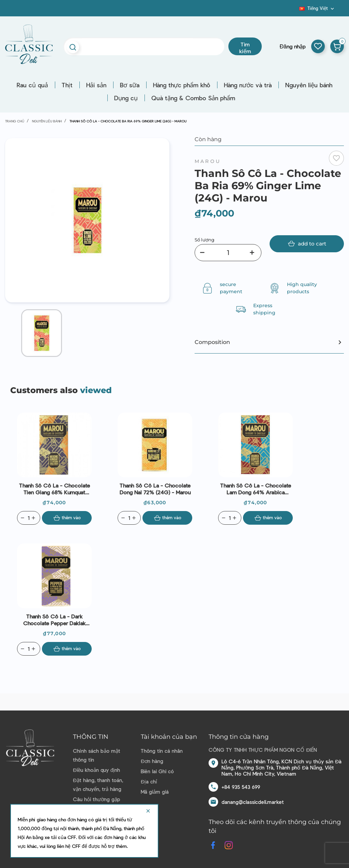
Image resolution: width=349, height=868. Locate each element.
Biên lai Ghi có (157, 771)
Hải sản (96, 85)
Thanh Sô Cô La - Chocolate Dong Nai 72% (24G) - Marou (155, 489)
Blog (295, 11)
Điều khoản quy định (96, 770)
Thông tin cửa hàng (239, 737)
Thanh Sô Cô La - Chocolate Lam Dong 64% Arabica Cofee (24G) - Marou (256, 489)
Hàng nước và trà (248, 85)
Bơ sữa (130, 85)
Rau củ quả (32, 85)
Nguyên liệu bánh (309, 85)
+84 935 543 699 (241, 787)
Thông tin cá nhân (162, 751)
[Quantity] (29, 518)
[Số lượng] (228, 253)
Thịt (67, 85)
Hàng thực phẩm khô (182, 85)
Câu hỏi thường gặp (96, 799)
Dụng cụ (126, 98)
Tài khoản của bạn (169, 737)
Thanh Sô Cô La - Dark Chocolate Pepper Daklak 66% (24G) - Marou (54, 620)
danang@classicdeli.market (253, 802)
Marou (208, 161)
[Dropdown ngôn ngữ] (317, 8)
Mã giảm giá (155, 792)
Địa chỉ (149, 781)
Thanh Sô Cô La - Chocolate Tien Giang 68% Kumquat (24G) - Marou (55, 489)
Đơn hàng (152, 761)
